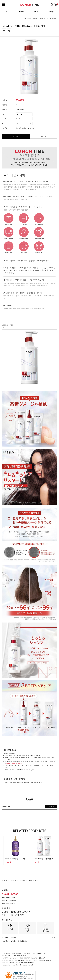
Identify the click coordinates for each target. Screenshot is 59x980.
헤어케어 (35, 18)
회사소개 (4, 881)
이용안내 (22, 881)
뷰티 (30, 18)
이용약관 (13, 881)
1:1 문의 (10, 927)
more (54, 937)
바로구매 (16, 136)
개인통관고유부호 (46, 928)
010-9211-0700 (10, 894)
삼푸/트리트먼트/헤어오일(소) (48, 18)
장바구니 (43, 136)
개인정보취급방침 (34, 881)
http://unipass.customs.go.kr (26, 770)
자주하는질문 (28, 928)
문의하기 (51, 806)
